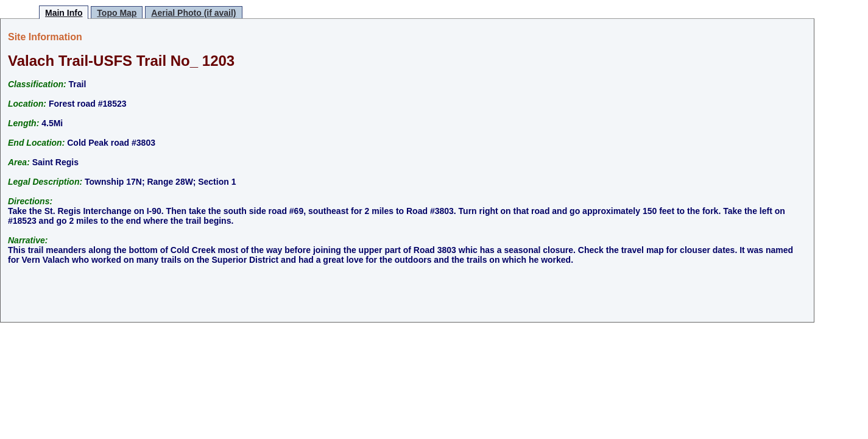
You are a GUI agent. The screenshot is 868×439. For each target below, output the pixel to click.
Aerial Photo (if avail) (193, 13)
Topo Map (117, 13)
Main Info (64, 13)
